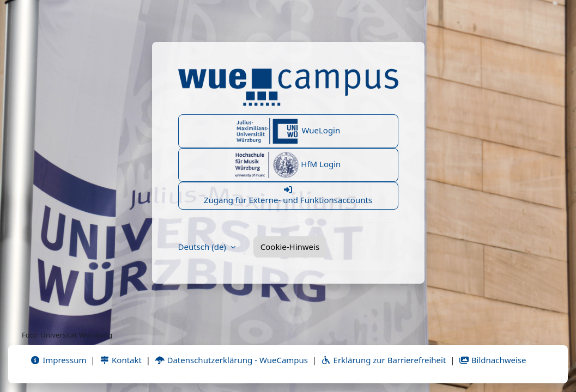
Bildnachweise (492, 360)
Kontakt (120, 360)
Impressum (58, 360)
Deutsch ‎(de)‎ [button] (203, 247)
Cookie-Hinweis (290, 247)
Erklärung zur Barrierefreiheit (383, 360)
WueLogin (288, 131)
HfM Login (288, 165)
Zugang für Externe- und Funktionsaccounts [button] (288, 195)
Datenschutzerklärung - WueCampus (231, 360)
